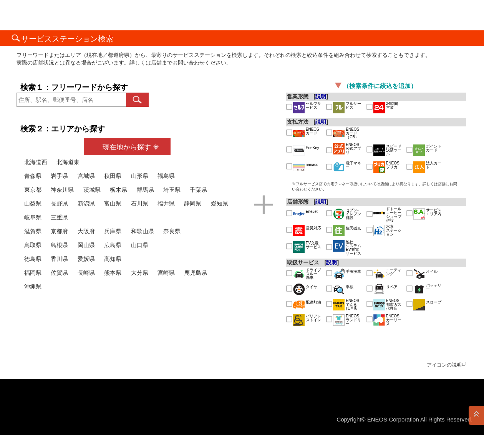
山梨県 (33, 203)
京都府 (59, 231)
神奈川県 (62, 190)
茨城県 (92, 190)
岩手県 (59, 176)
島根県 (59, 245)
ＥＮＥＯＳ (44, 15)
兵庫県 (113, 231)
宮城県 (86, 176)
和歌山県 (143, 231)
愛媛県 (86, 259)
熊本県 (113, 273)
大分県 (140, 273)
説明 (321, 96)
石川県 (140, 203)
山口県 (140, 245)
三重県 (59, 217)
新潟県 (86, 203)
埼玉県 (172, 190)
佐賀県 (59, 273)
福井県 (166, 203)
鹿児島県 (196, 273)
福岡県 (33, 273)
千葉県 (198, 190)
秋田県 (113, 176)
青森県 (33, 176)
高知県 (113, 259)
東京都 (33, 190)
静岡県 (193, 203)
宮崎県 (166, 273)
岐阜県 (33, 217)
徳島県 (33, 259)
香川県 (59, 259)
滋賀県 (33, 231)
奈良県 (172, 231)
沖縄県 (33, 286)
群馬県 (145, 190)
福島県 (166, 176)
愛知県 (220, 203)
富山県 (113, 203)
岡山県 (86, 245)
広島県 (113, 245)
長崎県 (86, 273)
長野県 (59, 203)
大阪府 (86, 231)
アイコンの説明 (444, 365)
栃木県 (119, 190)
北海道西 (36, 162)
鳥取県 (33, 245)
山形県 (140, 176)
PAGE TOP (476, 415)
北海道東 (68, 162)
